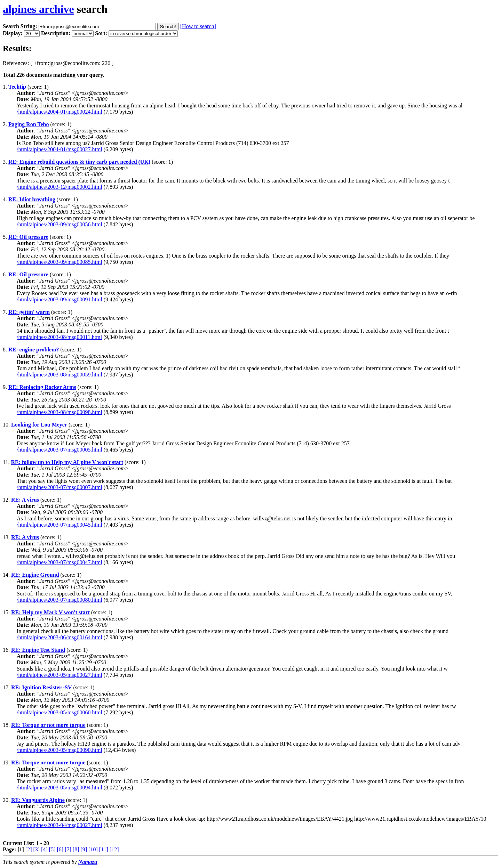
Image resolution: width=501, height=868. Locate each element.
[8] (76, 849)
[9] (84, 849)
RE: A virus (25, 500)
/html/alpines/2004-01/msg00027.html (59, 149)
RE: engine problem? (34, 350)
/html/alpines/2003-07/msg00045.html (59, 525)
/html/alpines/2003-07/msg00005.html (59, 450)
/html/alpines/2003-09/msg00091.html (59, 299)
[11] (104, 849)
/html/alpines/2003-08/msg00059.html (59, 375)
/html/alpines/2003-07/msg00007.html (59, 487)
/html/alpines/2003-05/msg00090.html (59, 750)
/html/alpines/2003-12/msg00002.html (59, 187)
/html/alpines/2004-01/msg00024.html (59, 112)
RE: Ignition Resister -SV (41, 687)
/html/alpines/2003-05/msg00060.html (59, 712)
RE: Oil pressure (28, 237)
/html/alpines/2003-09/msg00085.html (59, 262)
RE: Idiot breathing (32, 199)
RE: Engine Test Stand (38, 650)
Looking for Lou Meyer (39, 425)
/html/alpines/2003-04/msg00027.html (59, 825)
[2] (29, 849)
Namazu (88, 862)
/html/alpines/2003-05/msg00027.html (59, 675)
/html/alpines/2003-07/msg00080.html (59, 600)
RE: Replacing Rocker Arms (42, 387)
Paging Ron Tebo (29, 124)
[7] (68, 849)
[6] (60, 849)
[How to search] (198, 26)
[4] (44, 849)
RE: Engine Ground (35, 575)
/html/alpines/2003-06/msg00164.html (59, 637)
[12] (114, 849)
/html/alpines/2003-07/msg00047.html (59, 562)
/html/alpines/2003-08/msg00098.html (59, 412)
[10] (93, 849)
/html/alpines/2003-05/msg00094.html (59, 788)
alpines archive (38, 9)
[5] (52, 849)
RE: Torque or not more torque (48, 725)
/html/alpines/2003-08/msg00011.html (59, 337)
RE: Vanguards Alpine (38, 800)
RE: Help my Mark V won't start (50, 612)
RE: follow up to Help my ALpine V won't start (67, 462)
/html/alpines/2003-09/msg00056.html (59, 224)
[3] (37, 849)
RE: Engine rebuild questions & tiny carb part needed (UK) (79, 162)
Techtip (17, 87)
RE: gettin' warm (29, 312)
